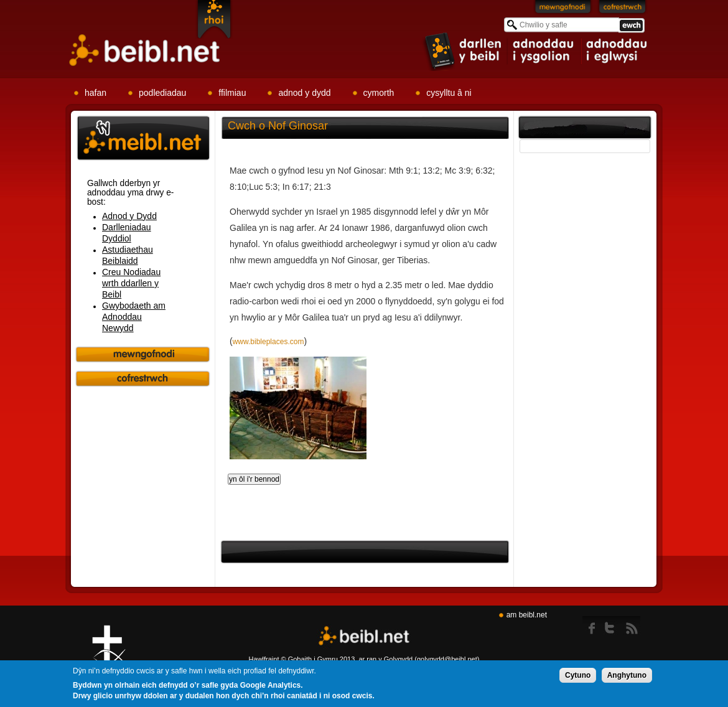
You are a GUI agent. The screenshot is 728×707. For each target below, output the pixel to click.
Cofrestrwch (623, 9)
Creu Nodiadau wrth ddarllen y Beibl (131, 283)
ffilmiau (232, 93)
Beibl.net (364, 636)
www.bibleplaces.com (268, 342)
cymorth (379, 93)
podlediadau (162, 93)
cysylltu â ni (449, 93)
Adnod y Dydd (129, 216)
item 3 (616, 51)
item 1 (464, 51)
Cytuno (578, 677)
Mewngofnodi (563, 9)
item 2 (544, 51)
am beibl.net (527, 615)
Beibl (145, 51)
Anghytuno (627, 677)
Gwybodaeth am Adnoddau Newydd (134, 317)
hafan (96, 93)
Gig (109, 658)
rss (632, 625)
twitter (613, 625)
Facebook (593, 625)
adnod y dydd (304, 93)
